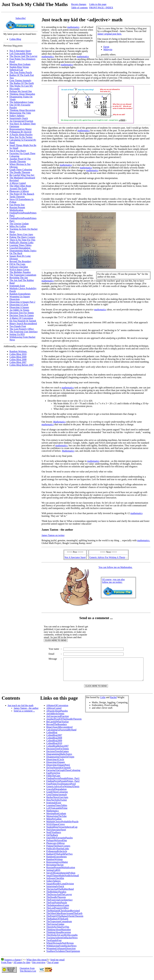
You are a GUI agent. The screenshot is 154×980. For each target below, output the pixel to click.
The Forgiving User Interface (24, 332)
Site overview (39, 967)
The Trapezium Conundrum (23, 275)
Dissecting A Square (19, 307)
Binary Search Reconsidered (23, 323)
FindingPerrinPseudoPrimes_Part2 (63, 786)
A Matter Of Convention (21, 318)
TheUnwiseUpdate (55, 929)
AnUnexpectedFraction (58, 721)
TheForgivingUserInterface (59, 904)
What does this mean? (37, 964)
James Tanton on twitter (53, 535)
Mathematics (59, 422)
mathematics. (144, 540)
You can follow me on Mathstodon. (115, 567)
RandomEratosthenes (57, 861)
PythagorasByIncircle (57, 856)
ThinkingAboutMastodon (59, 934)
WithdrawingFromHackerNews (61, 950)
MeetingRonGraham (56, 818)
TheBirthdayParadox (56, 896)
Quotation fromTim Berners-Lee (28, 974)
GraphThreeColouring (57, 796)
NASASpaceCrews (56, 829)
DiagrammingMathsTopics (59, 759)
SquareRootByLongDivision (60, 888)
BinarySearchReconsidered (59, 732)
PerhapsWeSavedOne (57, 845)
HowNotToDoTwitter (57, 804)
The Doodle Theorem (20, 172)
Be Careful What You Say (22, 175)
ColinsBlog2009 (54, 745)
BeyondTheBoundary (57, 729)
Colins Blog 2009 (18, 357)
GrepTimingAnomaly (57, 799)
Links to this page (98, 4)
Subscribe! (21, 18)
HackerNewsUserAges (57, 802)
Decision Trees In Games (22, 315)
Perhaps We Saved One (21, 91)
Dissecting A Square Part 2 (22, 302)
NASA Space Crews (19, 269)
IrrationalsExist (54, 807)
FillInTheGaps (53, 780)
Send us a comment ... (24, 715)
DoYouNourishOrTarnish (59, 772)
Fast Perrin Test (17, 205)
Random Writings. (18, 351)
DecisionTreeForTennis (58, 753)
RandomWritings (55, 864)
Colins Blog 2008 (18, 359)
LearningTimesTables (57, 810)
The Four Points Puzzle (21, 72)
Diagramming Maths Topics (23, 251)
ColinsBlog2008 (54, 742)
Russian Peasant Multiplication (17, 209)
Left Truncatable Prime (21, 53)
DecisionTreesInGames (58, 756)
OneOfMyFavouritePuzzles (60, 842)
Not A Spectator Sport (20, 51)
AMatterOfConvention (57, 710)
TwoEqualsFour (54, 945)
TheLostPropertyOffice (58, 912)
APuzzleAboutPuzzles (57, 715)
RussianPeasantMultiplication (61, 872)
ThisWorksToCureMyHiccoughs (62, 939)
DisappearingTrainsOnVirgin (60, 761)
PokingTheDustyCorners (58, 850)
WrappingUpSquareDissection (61, 953)
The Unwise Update (19, 224)
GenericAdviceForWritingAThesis (63, 791)
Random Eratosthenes (20, 294)
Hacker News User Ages (21, 234)
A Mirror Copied (18, 183)
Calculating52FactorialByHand (61, 734)
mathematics (73, 27)
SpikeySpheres (53, 885)
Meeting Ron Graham (20, 64)
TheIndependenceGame (58, 910)
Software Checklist (19, 267)
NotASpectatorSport (56, 834)
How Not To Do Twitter (21, 137)
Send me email (57, 964)
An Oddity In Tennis (19, 310)
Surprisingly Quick (19, 118)
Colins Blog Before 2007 (22, 365)
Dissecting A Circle (19, 305)
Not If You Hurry (18, 151)
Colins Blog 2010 (18, 354)
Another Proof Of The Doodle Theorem (20, 160)
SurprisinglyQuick (55, 891)
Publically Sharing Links (21, 242)
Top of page (53, 967)
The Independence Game (22, 102)
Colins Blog (15, 39)
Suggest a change (13, 964)
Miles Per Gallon (18, 226)
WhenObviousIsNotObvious (60, 948)
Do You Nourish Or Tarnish (23, 321)
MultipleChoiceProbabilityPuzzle (62, 826)
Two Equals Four (18, 326)
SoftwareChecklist (55, 883)
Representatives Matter (21, 129)
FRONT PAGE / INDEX (101, 8)
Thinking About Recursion (22, 110)
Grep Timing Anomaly (20, 80)
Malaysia (108, 49)
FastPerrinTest (53, 777)
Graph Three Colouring (21, 170)
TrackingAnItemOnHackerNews (62, 942)
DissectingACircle (55, 764)
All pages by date (22, 967)
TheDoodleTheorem (56, 902)
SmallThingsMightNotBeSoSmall (63, 880)
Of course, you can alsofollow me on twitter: (113, 581)
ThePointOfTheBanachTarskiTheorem (65, 921)
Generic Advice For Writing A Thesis (107, 557)
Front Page (6, 967)
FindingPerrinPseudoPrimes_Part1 (63, 783)
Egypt (106, 47)
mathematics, (48, 56)
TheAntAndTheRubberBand (60, 894)
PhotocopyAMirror (56, 848)
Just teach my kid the (21, 710)
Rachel (113, 702)
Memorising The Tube (20, 113)
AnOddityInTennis (55, 718)
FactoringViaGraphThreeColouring (63, 775)
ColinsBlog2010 (54, 748)
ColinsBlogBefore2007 (57, 750)
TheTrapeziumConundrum (59, 926)
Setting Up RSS (17, 334)
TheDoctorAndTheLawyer (59, 899)
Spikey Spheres (17, 116)
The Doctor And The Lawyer (23, 56)
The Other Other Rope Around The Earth (20, 187)
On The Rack (16, 253)
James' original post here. (110, 34)
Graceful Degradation (20, 248)
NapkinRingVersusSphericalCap (62, 831)
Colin (103, 702)
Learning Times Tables (20, 245)
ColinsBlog (52, 737)
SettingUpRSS (53, 875)
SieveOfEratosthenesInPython (61, 877)
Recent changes (79, 4)
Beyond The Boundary (20, 261)
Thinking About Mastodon (22, 94)
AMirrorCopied (54, 713)
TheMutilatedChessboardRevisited (63, 915)
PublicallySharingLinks (58, 853)
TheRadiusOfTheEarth (57, 923)
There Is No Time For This (22, 240)
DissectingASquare (56, 767)
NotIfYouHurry (54, 837)
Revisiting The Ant (19, 278)
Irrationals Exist (17, 286)
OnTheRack (52, 840)
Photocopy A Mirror (19, 191)
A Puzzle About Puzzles (21, 134)
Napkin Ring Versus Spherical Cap (19, 68)
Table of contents (80, 8)
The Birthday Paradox (20, 272)
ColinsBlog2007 (54, 740)
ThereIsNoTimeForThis (58, 931)
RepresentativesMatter (57, 867)
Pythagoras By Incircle (21, 132)
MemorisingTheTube (56, 821)
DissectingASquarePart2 (58, 769)
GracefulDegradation (56, 794)
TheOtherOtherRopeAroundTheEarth (64, 918)
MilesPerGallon (54, 823)
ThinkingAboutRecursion (59, 937)
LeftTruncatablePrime (57, 813)
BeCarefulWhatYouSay (58, 726)
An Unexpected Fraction (21, 121)
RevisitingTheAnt (55, 869)
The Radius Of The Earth (22, 83)
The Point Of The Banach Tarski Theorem (22, 195)
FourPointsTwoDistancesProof (61, 788)
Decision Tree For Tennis (22, 313)
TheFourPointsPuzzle (57, 907)
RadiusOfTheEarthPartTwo (59, 858)
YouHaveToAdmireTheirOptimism (63, 956)
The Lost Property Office (22, 329)
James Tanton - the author (26, 713)
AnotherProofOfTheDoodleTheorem (64, 723)
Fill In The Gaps (17, 264)
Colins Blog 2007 (18, 362)
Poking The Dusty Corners (22, 237)
